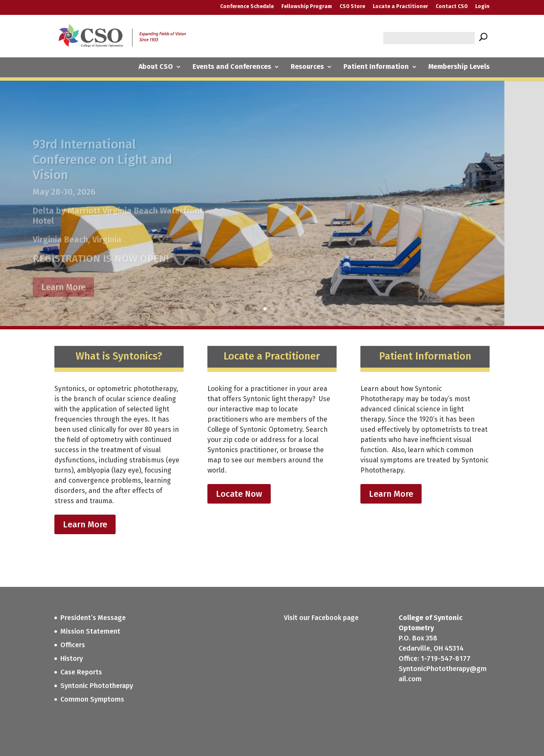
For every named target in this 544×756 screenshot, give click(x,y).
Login (482, 7)
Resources (307, 67)
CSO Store (352, 7)
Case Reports (81, 672)
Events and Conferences (232, 67)
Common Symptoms (92, 699)
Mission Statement (90, 631)
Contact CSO (452, 7)
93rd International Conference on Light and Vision (102, 170)
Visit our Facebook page (321, 618)
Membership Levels (459, 67)
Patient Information (376, 67)
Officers (73, 645)
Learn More (63, 297)
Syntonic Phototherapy (97, 686)
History (72, 658)
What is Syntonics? (119, 356)
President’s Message (93, 618)
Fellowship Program (307, 7)
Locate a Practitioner (400, 7)
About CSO (156, 67)
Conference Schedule (247, 7)
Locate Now (239, 494)
